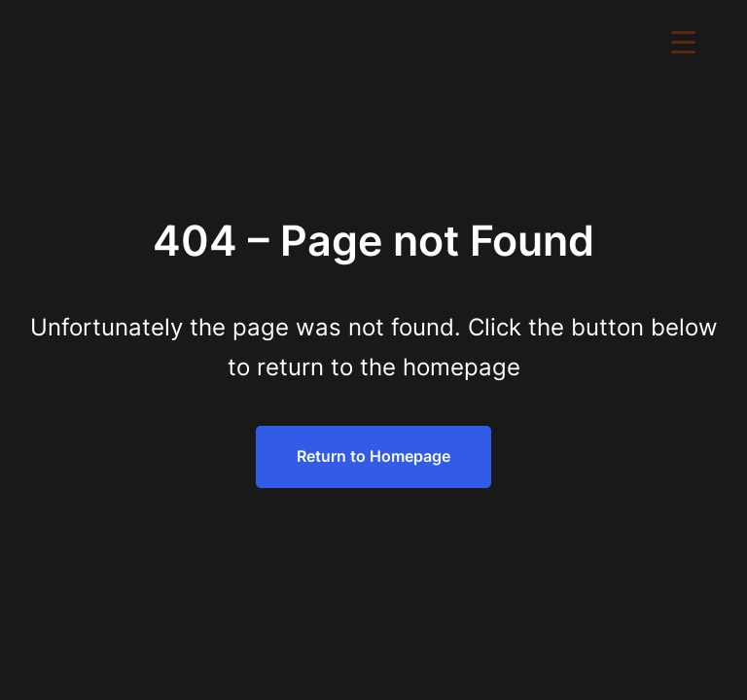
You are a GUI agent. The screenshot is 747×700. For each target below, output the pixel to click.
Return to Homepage (373, 456)
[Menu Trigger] (683, 41)
